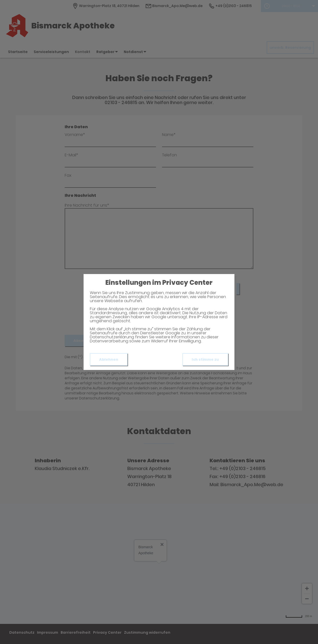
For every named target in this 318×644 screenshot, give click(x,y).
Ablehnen (109, 359)
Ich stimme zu (205, 359)
